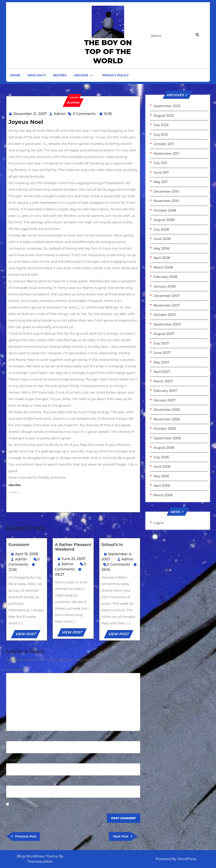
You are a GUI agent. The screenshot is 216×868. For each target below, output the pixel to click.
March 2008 (163, 267)
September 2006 (167, 438)
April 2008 (162, 258)
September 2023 (167, 106)
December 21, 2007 (30, 114)
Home (15, 75)
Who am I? (37, 75)
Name (12, 738)
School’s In (112, 545)
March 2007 (163, 381)
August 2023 (164, 116)
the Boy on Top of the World (108, 52)
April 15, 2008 (27, 554)
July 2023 (161, 125)
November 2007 (167, 305)
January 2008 (165, 286)
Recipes (60, 75)
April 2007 (162, 372)
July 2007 (161, 343)
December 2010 (166, 191)
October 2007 (165, 315)
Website (13, 782)
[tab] (201, 36)
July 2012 (161, 134)
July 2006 (161, 457)
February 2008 (165, 277)
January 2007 (164, 400)
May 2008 (161, 248)
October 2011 (164, 144)
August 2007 (164, 334)
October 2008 (165, 210)
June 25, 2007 (74, 559)
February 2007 (165, 391)
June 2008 (162, 239)
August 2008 (164, 220)
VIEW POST (28, 635)
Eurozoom (19, 545)
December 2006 (167, 410)
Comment (16, 670)
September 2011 (166, 153)
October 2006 (165, 429)
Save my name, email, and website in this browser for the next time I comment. (74, 804)
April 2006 (162, 485)
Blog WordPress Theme (37, 856)
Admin (60, 114)
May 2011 (160, 182)
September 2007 (167, 324)
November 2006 (167, 419)
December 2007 (167, 296)
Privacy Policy (116, 75)
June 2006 (162, 467)
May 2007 (161, 362)
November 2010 (166, 201)
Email (12, 760)
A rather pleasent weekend (73, 547)
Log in (159, 523)
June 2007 (162, 353)
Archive (81, 75)
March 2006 (163, 495)
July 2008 (161, 229)
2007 (73, 98)
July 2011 (160, 163)
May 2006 (161, 476)
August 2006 (164, 448)
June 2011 (161, 172)
